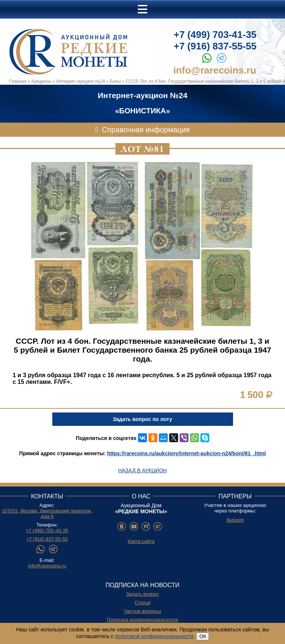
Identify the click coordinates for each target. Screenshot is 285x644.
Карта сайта (141, 541)
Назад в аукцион (142, 470)
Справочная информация (146, 130)
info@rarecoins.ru (215, 70)
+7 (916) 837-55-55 (215, 46)
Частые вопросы (142, 611)
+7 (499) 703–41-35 (47, 530)
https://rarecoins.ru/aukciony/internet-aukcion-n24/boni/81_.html (187, 453)
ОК (203, 636)
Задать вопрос (142, 594)
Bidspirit (235, 520)
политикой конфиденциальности (154, 636)
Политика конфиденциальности (142, 620)
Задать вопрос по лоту (142, 419)
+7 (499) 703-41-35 (215, 35)
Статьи (142, 603)
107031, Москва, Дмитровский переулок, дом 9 (47, 514)
